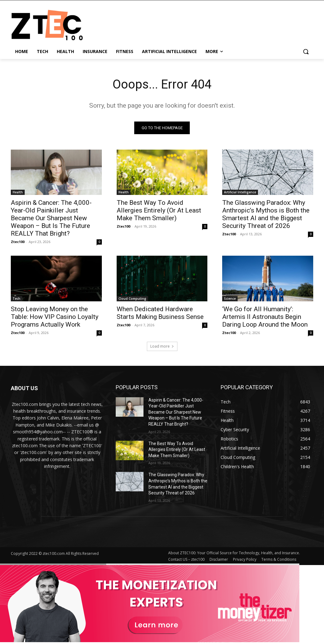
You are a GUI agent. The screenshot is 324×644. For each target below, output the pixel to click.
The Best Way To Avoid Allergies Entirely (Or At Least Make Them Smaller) (159, 210)
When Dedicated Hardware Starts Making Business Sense (160, 313)
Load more (162, 346)
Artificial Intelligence (240, 192)
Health (18, 192)
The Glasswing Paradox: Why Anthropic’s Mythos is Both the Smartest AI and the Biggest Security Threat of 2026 (266, 214)
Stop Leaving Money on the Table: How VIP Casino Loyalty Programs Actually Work (55, 317)
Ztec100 (18, 242)
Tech (17, 299)
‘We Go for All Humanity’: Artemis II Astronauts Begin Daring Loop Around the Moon (265, 317)
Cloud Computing (132, 299)
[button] (306, 52)
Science (230, 299)
